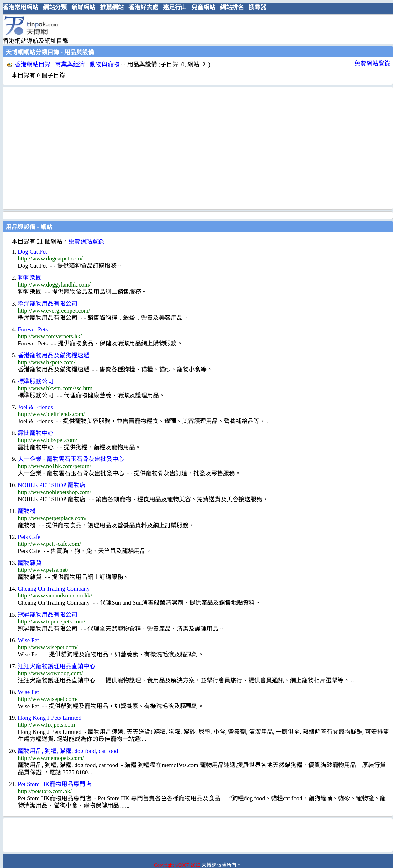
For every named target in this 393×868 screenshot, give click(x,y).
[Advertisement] (59, 148)
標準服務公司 (36, 381)
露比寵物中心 (36, 433)
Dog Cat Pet (32, 252)
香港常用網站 (20, 7)
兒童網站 (203, 7)
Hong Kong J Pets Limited (50, 718)
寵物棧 (27, 511)
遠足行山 (175, 7)
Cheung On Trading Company (54, 589)
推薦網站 (112, 7)
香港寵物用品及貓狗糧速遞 (54, 355)
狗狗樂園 (30, 278)
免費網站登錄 (372, 63)
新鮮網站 (83, 7)
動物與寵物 (105, 64)
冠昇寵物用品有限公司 (48, 615)
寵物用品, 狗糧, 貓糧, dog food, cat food (68, 751)
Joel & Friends (35, 407)
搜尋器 (257, 7)
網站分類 (55, 7)
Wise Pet (28, 640)
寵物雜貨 (30, 563)
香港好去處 (143, 7)
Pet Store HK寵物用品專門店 (55, 784)
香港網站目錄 (33, 64)
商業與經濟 (70, 64)
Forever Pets (33, 329)
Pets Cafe (29, 537)
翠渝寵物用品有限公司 (48, 304)
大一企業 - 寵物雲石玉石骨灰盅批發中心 (71, 459)
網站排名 (232, 7)
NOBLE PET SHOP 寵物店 (52, 485)
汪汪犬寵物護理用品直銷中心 (57, 666)
